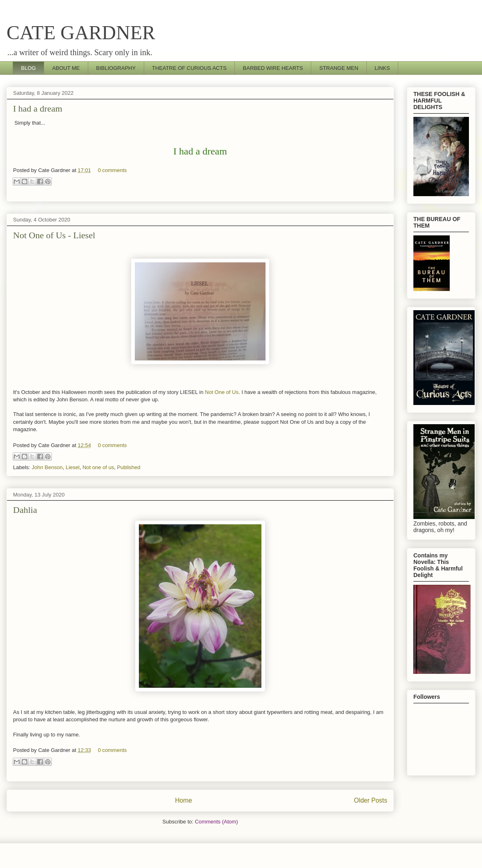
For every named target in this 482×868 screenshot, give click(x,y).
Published (128, 467)
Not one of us (98, 467)
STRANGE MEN (339, 68)
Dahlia (25, 510)
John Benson (47, 467)
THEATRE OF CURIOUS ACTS (189, 68)
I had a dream (38, 108)
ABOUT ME (66, 68)
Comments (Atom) (216, 822)
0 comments (112, 170)
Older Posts (371, 800)
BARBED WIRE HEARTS (273, 68)
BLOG (29, 68)
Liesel (73, 467)
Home (183, 800)
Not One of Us (222, 392)
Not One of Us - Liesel (54, 235)
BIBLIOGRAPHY (116, 68)
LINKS (382, 68)
